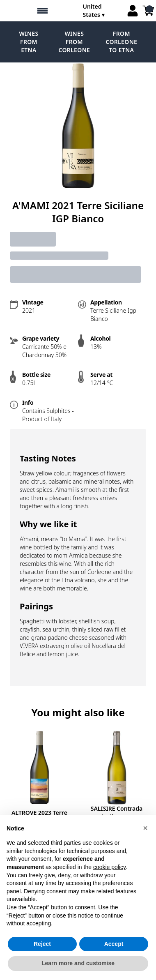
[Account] (133, 11)
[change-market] (102, 11)
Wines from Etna (29, 42)
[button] (145, 828)
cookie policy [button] (109, 867)
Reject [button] (42, 944)
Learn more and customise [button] (78, 963)
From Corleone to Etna (121, 42)
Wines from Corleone (74, 42)
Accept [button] (114, 944)
